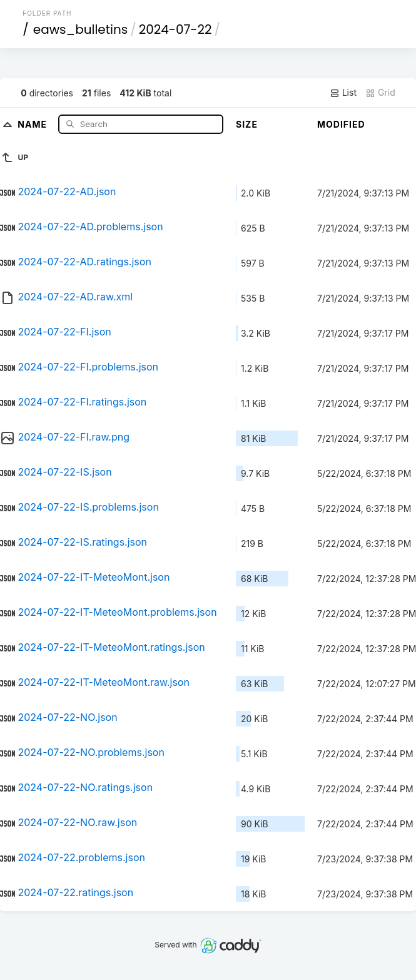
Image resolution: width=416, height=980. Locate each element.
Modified (341, 124)
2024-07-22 (175, 29)
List (343, 93)
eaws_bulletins (80, 29)
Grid (380, 93)
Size (247, 124)
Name (33, 124)
